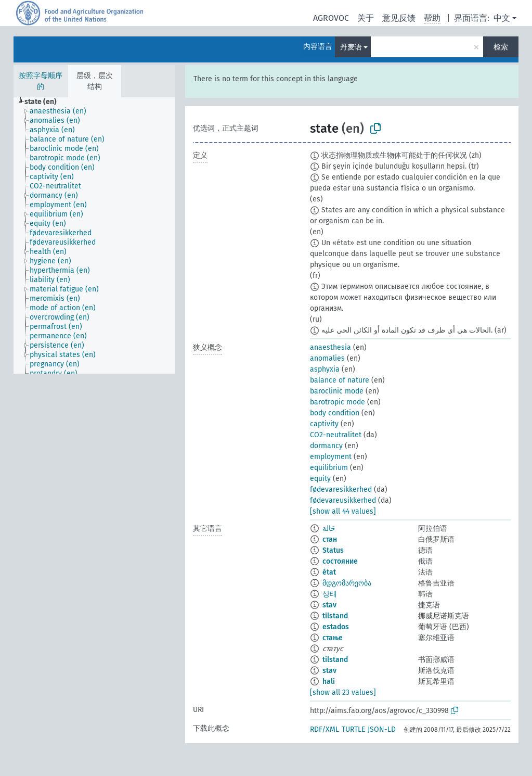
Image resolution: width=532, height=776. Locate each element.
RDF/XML (325, 729)
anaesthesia (330, 347)
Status (333, 550)
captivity (324, 424)
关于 (366, 18)
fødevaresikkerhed (341, 489)
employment (331, 457)
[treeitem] (45, 102)
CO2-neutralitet (336, 435)
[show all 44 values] (343, 511)
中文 (502, 18)
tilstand (335, 616)
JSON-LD (382, 729)
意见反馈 (399, 18)
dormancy (326, 446)
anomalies (327, 358)
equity (320, 479)
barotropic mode (338, 402)
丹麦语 (351, 47)
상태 (330, 594)
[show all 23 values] (343, 692)
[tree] (94, 236)
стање (333, 638)
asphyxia (325, 369)
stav (329, 605)
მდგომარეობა (347, 583)
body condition (335, 413)
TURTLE (353, 729)
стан (330, 539)
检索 (501, 47)
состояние (340, 561)
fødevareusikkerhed (343, 500)
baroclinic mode (337, 391)
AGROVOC (331, 18)
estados (336, 627)
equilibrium (329, 468)
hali (329, 682)
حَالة (329, 529)
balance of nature (340, 380)
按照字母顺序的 (41, 81)
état (329, 572)
